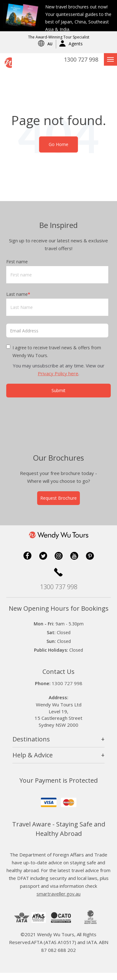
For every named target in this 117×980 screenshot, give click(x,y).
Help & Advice (33, 762)
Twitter (43, 563)
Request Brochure (58, 505)
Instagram (59, 563)
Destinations (31, 746)
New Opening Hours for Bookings (59, 616)
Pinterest (90, 563)
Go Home (58, 144)
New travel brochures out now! (76, 7)
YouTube (74, 563)
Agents (76, 44)
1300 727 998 (81, 59)
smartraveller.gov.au (58, 901)
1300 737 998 (59, 594)
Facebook (27, 563)
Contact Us (58, 679)
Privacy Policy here (58, 373)
